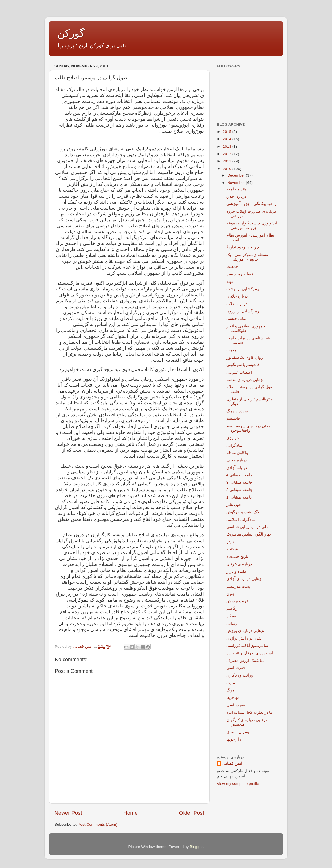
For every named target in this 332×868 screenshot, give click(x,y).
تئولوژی (233, 438)
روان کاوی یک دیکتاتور (245, 357)
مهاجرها (233, 698)
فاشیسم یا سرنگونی (243, 365)
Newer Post (68, 813)
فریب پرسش (238, 601)
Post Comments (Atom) (98, 824)
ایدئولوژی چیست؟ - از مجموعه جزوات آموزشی (252, 225)
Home (130, 813)
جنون (231, 594)
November (237, 183)
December (237, 175)
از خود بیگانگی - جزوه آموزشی (252, 204)
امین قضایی (232, 764)
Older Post (192, 813)
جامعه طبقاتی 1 (240, 497)
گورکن (71, 33)
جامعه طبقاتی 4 (240, 475)
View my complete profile (238, 784)
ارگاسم (232, 608)
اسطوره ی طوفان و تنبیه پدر (250, 653)
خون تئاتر (234, 505)
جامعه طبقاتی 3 (240, 482)
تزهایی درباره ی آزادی (244, 579)
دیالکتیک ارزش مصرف (245, 661)
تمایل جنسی (237, 319)
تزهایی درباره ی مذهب (245, 380)
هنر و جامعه (236, 189)
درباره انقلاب (237, 304)
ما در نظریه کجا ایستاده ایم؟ (250, 712)
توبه (230, 282)
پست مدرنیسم (238, 586)
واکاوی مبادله (237, 453)
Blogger (196, 847)
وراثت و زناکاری (240, 675)
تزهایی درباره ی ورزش (245, 631)
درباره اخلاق (236, 196)
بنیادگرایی (234, 445)
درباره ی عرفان (239, 564)
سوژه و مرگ (237, 411)
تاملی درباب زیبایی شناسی (249, 527)
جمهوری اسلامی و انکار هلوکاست (246, 328)
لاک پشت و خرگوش (243, 512)
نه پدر (231, 542)
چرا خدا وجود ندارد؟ (243, 247)
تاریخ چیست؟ (237, 557)
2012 (228, 154)
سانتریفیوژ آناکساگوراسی (247, 646)
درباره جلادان (237, 296)
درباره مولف (237, 460)
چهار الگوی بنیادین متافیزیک (249, 534)
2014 (228, 139)
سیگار (231, 616)
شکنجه (232, 549)
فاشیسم (233, 418)
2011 (228, 161)
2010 (228, 169)
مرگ (231, 690)
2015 (228, 132)
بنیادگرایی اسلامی (241, 520)
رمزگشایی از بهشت (243, 289)
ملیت (231, 683)
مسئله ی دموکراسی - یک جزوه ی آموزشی (247, 257)
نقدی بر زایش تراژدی (244, 638)
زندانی (232, 623)
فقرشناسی (236, 668)
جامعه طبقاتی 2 (240, 490)
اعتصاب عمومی (239, 372)
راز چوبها (234, 739)
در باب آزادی (237, 468)
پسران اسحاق (238, 732)
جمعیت (232, 267)
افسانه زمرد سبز (241, 274)
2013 (228, 146)
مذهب (231, 350)
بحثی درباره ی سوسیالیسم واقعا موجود (248, 428)
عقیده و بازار (237, 571)
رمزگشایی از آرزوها (243, 311)
